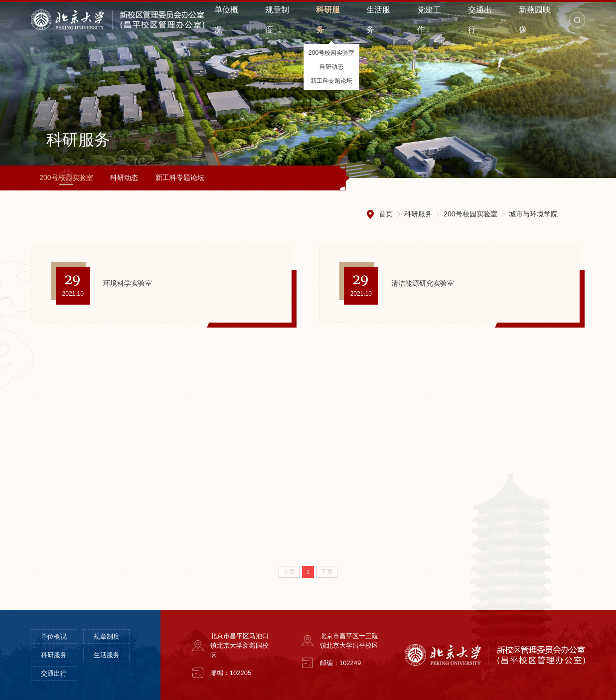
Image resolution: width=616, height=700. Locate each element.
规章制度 (107, 636)
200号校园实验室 (66, 177)
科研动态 (124, 177)
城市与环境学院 (533, 214)
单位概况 (54, 636)
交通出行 (54, 673)
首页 (386, 214)
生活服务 (107, 655)
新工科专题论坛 (180, 177)
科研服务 (418, 214)
